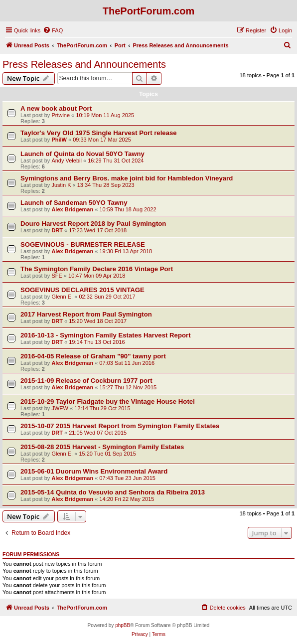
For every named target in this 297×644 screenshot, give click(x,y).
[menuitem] (53, 30)
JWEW (60, 408)
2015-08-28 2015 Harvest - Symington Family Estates (102, 447)
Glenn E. (62, 297)
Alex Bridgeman (72, 209)
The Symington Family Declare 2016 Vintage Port (97, 269)
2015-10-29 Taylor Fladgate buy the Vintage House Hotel (108, 402)
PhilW (59, 140)
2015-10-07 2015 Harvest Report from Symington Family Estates (120, 426)
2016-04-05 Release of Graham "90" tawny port (93, 356)
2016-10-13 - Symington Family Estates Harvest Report (106, 335)
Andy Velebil (67, 161)
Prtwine (61, 115)
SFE (57, 276)
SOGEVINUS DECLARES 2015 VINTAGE (82, 290)
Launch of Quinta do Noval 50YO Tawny (82, 154)
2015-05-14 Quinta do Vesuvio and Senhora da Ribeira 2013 (113, 492)
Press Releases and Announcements (84, 64)
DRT (57, 230)
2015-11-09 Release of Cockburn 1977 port (86, 381)
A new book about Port (56, 108)
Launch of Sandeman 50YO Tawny (74, 203)
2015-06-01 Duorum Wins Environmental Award (94, 471)
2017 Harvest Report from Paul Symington (86, 314)
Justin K (61, 185)
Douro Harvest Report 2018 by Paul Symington (93, 224)
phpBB (123, 625)
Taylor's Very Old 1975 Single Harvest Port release (99, 133)
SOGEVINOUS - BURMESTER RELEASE (83, 244)
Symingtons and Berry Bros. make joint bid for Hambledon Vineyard (127, 178)
